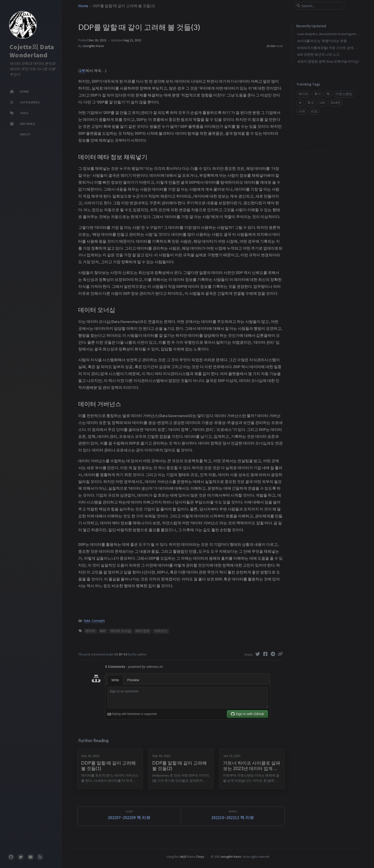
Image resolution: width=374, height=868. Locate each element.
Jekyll (183, 857)
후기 (317, 94)
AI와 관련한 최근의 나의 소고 (318, 54)
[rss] (40, 857)
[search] (321, 6)
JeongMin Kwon (93, 46)
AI (300, 103)
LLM (322, 103)
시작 (302, 111)
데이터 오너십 (121, 631)
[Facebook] (266, 654)
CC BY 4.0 (121, 654)
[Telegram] (273, 654)
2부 (83, 70)
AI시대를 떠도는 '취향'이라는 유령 (322, 41)
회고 (311, 103)
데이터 (90, 631)
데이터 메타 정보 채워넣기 (317, 144)
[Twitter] (258, 654)
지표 (314, 111)
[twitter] (21, 857)
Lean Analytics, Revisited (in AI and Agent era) (330, 34)
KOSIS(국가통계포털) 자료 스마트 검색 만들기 (331, 48)
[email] (31, 857)
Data (87, 621)
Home (84, 6)
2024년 (335, 103)
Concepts (98, 621)
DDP (103, 631)
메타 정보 (143, 631)
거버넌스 (161, 631)
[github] (11, 857)
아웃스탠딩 (344, 94)
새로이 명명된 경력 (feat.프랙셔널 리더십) (328, 61)
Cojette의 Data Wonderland (32, 51)
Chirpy (200, 857)
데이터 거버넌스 (309, 159)
